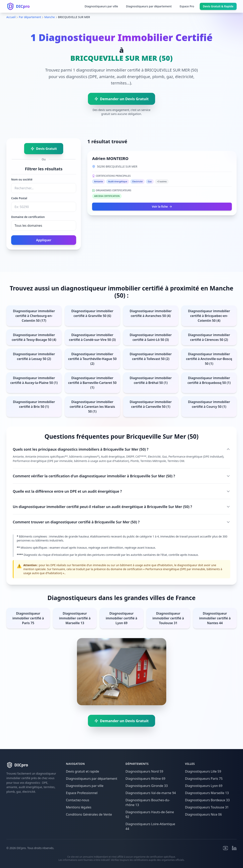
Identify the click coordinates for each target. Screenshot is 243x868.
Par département (30, 17)
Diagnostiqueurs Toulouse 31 (207, 807)
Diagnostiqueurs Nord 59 (144, 771)
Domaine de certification (28, 217)
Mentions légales (79, 807)
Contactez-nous (78, 800)
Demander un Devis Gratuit (121, 99)
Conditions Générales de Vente (89, 814)
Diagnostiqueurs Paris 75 (204, 779)
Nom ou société (22, 179)
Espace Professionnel (82, 793)
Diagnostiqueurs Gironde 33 (147, 786)
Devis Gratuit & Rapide (218, 6)
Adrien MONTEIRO (110, 158)
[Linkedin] (234, 848)
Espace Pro (187, 6)
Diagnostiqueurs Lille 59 (203, 771)
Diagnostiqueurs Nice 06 (203, 814)
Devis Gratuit (44, 149)
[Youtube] (225, 848)
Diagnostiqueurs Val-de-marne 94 (151, 793)
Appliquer (44, 240)
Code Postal (19, 198)
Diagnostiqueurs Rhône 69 (146, 779)
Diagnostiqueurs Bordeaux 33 (207, 800)
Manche (49, 17)
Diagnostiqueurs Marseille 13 (207, 793)
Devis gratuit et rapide (83, 771)
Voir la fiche (162, 206)
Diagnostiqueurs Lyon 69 (204, 786)
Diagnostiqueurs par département (149, 6)
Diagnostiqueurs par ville (101, 6)
